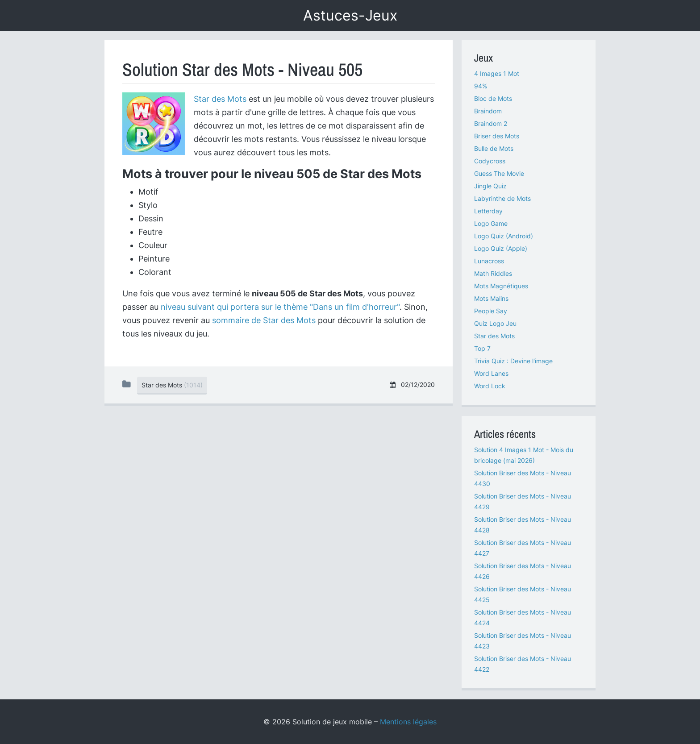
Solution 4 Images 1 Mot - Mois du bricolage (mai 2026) (524, 455)
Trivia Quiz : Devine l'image (513, 361)
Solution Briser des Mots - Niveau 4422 (523, 664)
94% (481, 86)
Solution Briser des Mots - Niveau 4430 (523, 478)
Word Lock (490, 386)
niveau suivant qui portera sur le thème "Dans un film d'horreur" (280, 307)
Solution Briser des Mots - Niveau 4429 (523, 501)
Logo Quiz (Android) (504, 236)
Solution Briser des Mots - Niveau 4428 (523, 525)
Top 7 (482, 348)
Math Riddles (493, 273)
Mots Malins (491, 298)
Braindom (488, 111)
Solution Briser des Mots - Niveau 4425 (523, 594)
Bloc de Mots (493, 98)
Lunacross (489, 261)
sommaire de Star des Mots (264, 320)
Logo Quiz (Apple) (501, 248)
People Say (491, 311)
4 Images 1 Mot (497, 73)
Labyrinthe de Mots (502, 198)
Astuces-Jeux (350, 15)
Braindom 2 (491, 123)
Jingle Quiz (490, 186)
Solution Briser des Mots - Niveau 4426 (523, 571)
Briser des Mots (497, 136)
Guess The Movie (499, 173)
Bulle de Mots (494, 148)
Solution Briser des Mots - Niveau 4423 (523, 641)
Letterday (488, 211)
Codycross (490, 161)
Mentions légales (408, 722)
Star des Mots (220, 99)
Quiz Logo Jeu (495, 323)
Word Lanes (491, 373)
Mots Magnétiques (501, 286)
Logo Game (491, 223)
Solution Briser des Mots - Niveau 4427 (523, 548)
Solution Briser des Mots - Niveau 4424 (523, 617)
